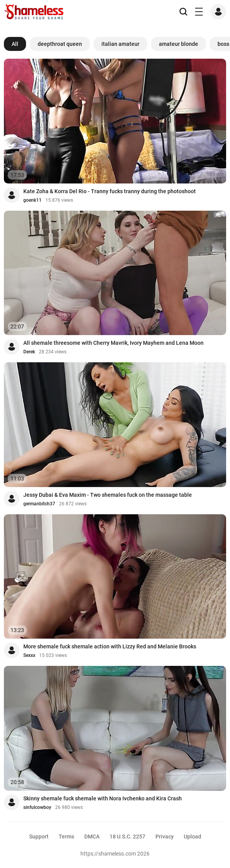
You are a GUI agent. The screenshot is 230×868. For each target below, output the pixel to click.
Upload (193, 837)
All (15, 44)
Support (39, 837)
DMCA (92, 837)
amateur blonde (179, 44)
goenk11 (32, 200)
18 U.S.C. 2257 (127, 837)
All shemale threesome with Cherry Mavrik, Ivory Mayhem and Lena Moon (113, 343)
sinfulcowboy (37, 807)
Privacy (165, 837)
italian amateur (120, 44)
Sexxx (29, 655)
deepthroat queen (60, 44)
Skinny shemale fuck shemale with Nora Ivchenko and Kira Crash (103, 798)
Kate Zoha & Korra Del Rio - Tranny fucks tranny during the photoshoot (110, 191)
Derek (29, 352)
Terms (66, 837)
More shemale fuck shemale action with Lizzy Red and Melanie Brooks (110, 646)
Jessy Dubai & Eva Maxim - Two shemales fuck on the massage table (108, 495)
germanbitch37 (39, 504)
